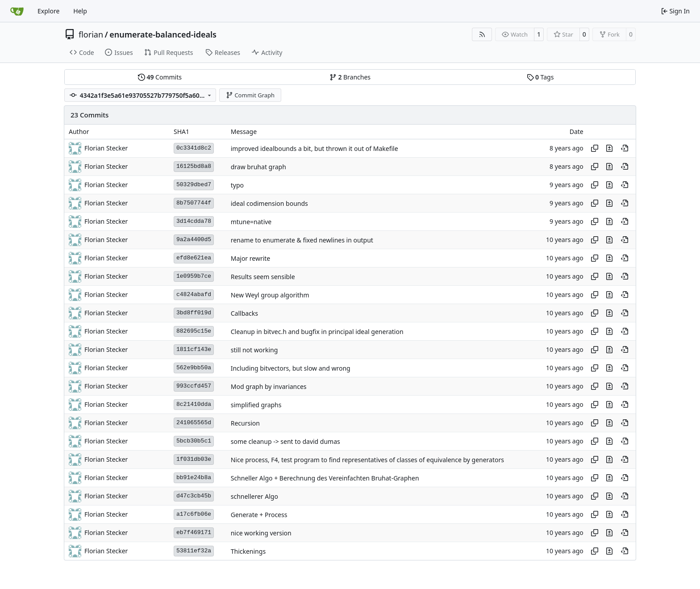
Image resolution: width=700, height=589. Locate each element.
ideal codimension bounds (269, 203)
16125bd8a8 (194, 166)
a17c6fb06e (194, 514)
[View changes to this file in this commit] (609, 148)
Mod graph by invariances (269, 386)
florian (91, 34)
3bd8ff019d (194, 313)
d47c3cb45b (194, 496)
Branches (350, 77)
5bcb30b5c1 (194, 441)
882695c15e (194, 331)
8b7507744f (194, 203)
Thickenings (248, 551)
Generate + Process (259, 515)
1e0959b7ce (194, 276)
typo (237, 185)
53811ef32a (194, 551)
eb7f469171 (194, 533)
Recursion (245, 423)
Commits (160, 77)
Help (80, 11)
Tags (540, 77)
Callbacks (244, 313)
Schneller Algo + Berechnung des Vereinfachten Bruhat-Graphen (325, 478)
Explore (48, 11)
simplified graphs (256, 405)
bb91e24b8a (194, 478)
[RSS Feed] (482, 34)
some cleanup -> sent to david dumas (285, 441)
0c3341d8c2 (194, 148)
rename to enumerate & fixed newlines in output (302, 240)
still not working (254, 350)
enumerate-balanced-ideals (163, 34)
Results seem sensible (263, 277)
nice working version (261, 533)
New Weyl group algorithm (270, 295)
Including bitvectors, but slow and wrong (291, 368)
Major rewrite (251, 258)
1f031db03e (194, 459)
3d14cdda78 (194, 221)
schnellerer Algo (254, 496)
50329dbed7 (194, 185)
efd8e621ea (194, 258)
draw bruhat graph (258, 167)
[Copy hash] (595, 148)
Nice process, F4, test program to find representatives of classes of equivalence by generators (367, 460)
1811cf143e (194, 349)
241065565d (194, 423)
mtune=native (251, 222)
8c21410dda (194, 404)
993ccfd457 (194, 386)
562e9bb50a (194, 368)
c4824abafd (194, 294)
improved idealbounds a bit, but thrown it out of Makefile (315, 148)
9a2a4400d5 (194, 240)
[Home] (17, 11)
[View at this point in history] (625, 148)
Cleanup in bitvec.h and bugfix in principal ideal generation (317, 332)
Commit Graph (250, 95)
